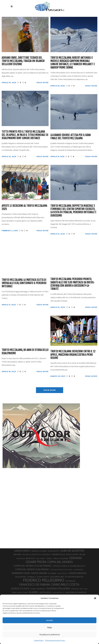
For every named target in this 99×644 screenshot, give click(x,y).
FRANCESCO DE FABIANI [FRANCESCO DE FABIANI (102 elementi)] (35, 584)
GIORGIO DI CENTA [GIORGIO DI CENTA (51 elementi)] (20, 588)
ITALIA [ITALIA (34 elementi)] (14, 592)
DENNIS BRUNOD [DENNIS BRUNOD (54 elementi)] (78, 573)
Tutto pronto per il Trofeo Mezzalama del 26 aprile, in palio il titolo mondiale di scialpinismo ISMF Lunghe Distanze (25, 135)
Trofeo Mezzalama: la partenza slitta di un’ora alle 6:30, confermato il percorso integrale (24, 283)
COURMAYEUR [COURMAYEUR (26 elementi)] (78, 570)
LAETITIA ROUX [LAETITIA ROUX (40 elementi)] (45, 592)
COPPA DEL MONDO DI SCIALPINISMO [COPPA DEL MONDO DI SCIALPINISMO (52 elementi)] (32, 566)
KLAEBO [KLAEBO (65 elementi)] (34, 592)
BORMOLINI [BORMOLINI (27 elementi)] (21, 558)
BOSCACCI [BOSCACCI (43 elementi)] (30, 558)
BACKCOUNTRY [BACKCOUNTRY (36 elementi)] (72, 554)
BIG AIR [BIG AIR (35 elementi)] (82, 554)
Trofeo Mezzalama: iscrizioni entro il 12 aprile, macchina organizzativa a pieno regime (73, 355)
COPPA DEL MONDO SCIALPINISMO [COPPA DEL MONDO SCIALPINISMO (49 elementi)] (32, 569)
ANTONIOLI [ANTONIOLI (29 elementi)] (46, 554)
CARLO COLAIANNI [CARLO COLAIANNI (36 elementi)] (60, 558)
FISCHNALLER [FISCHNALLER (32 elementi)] (70, 581)
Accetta (49, 620)
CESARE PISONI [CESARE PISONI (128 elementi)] (36, 562)
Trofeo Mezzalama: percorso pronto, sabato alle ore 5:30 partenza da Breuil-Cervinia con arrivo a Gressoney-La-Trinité (73, 284)
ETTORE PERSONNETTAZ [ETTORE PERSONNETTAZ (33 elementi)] (74, 577)
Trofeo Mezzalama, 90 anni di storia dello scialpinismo (25, 351)
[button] (95, 598)
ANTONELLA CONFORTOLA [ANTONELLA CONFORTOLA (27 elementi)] (32, 554)
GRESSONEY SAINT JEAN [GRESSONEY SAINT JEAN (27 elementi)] (79, 589)
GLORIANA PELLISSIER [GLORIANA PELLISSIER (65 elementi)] (58, 588)
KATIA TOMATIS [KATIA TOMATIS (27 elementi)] (23, 592)
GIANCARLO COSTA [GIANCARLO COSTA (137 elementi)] (65, 584)
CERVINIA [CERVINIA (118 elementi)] (75, 558)
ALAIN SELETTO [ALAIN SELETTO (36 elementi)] (54, 551)
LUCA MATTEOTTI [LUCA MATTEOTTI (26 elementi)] (58, 593)
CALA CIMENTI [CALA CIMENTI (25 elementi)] (40, 559)
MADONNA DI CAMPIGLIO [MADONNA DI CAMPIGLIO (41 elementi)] (76, 592)
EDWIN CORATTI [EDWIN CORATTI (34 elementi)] (43, 577)
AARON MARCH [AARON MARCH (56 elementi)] (22, 551)
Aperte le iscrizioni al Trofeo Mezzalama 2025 (24, 207)
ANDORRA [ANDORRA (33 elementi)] (17, 554)
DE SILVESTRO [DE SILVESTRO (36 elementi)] (21, 577)
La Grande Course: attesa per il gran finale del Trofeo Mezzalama (71, 137)
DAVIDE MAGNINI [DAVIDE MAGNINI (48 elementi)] (39, 573)
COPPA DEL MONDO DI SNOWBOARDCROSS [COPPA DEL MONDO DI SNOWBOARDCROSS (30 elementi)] (69, 566)
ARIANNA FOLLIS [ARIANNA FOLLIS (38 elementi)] (58, 554)
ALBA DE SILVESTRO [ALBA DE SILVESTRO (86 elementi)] (72, 551)
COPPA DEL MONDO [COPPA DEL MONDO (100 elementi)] (60, 562)
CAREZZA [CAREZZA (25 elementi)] (49, 559)
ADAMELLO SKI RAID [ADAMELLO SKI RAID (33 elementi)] (39, 551)
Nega (49, 627)
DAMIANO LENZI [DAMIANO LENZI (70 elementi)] (21, 573)
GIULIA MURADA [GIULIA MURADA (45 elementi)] (38, 589)
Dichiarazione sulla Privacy (55, 640)
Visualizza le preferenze (50, 634)
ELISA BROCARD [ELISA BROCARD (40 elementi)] (57, 577)
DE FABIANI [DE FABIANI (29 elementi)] (52, 573)
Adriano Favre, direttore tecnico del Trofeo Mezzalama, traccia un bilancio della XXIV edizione (23, 61)
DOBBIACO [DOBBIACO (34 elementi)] (32, 577)
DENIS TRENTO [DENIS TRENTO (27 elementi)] (63, 573)
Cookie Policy (39, 640)
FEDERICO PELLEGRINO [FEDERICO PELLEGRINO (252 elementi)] (44, 580)
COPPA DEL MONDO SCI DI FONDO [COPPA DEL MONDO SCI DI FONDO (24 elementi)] (61, 570)
